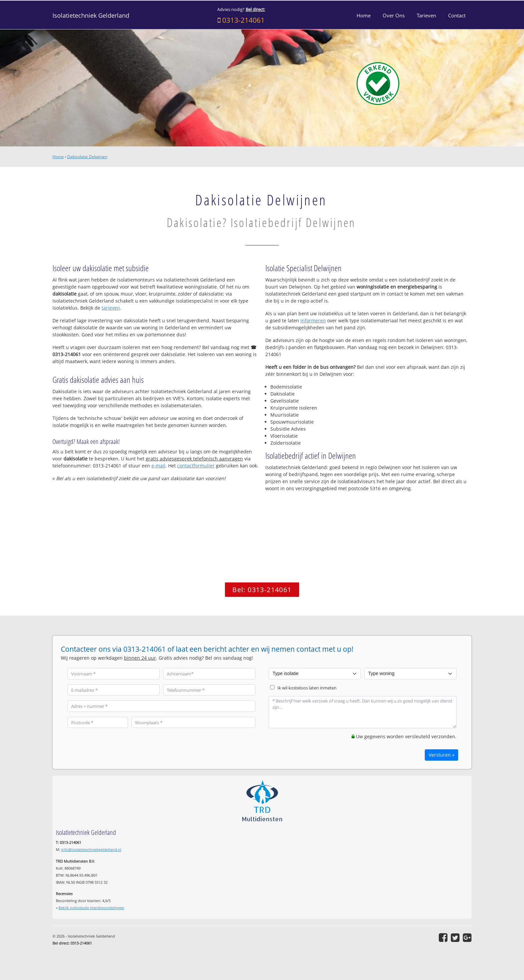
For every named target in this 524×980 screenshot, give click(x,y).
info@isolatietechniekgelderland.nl (91, 849)
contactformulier (196, 466)
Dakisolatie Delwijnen (87, 157)
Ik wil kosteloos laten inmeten (307, 688)
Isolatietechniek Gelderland (91, 15)
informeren (313, 320)
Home (58, 157)
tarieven (111, 308)
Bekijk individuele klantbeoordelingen (91, 908)
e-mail (158, 466)
